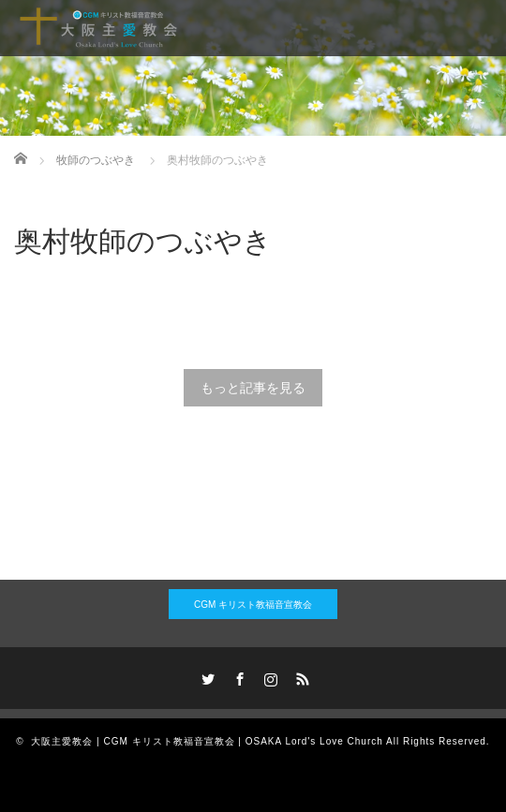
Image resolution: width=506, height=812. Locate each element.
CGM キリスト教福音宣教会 (253, 605)
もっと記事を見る (253, 388)
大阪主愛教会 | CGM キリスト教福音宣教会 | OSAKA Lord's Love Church (207, 741)
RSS (301, 676)
